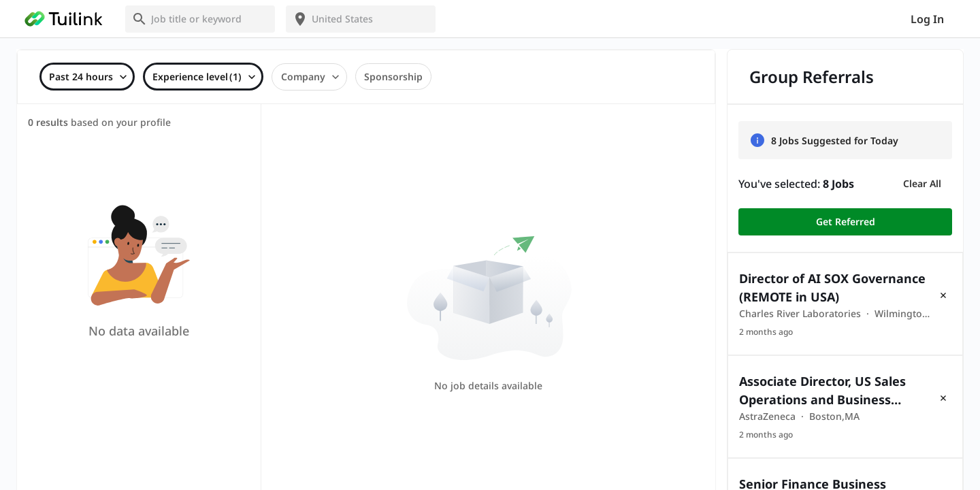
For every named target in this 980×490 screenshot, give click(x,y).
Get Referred (845, 222)
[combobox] (208, 19)
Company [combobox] (303, 77)
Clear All (922, 184)
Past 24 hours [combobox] (81, 77)
